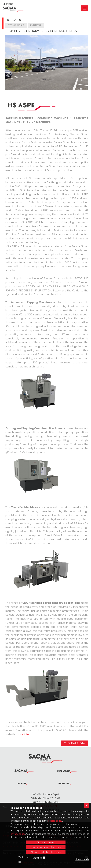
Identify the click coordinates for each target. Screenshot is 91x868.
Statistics (37, 858)
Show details (82, 859)
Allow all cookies (46, 842)
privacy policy (18, 834)
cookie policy (55, 821)
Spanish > (8, 4)
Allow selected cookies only (46, 852)
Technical (24, 857)
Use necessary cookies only (46, 847)
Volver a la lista (74, 743)
